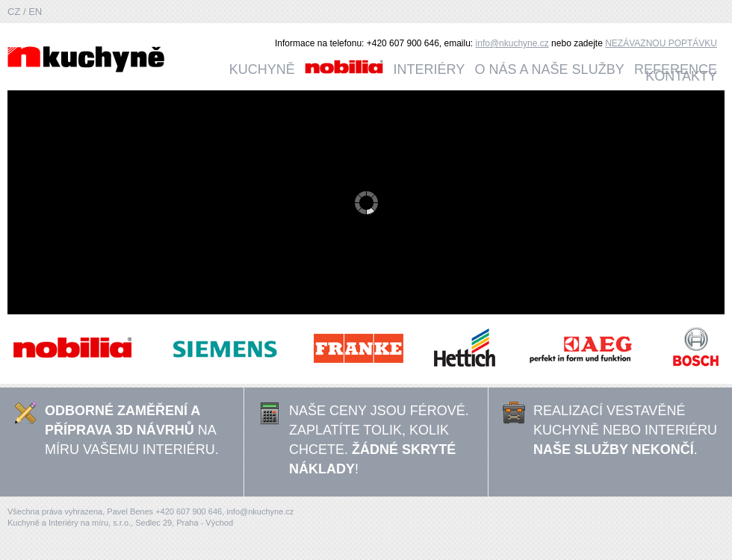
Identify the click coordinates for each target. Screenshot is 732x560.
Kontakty (681, 76)
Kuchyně (262, 69)
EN (35, 12)
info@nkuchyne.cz (512, 43)
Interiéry (429, 69)
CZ (15, 12)
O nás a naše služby (550, 69)
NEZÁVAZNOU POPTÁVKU (661, 43)
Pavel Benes (131, 511)
